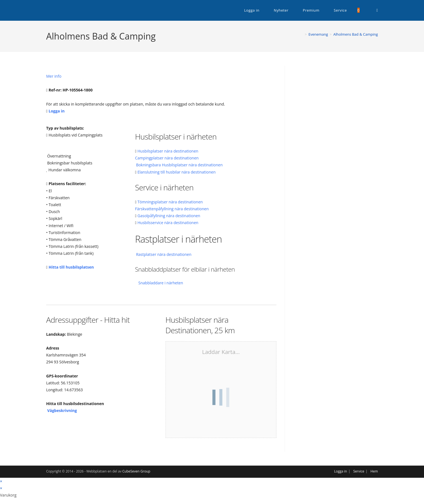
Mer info (54, 76)
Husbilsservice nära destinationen (168, 223)
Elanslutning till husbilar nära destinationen (176, 172)
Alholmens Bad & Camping (356, 34)
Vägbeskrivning (62, 410)
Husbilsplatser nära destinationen (168, 151)
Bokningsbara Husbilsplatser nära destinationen (179, 165)
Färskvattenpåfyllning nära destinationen (172, 209)
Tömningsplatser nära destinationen (170, 202)
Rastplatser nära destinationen (164, 254)
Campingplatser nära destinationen (167, 158)
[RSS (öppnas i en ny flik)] (377, 10)
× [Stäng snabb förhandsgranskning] (1, 481)
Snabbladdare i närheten (161, 283)
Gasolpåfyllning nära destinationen (169, 216)
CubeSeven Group (136, 471)
